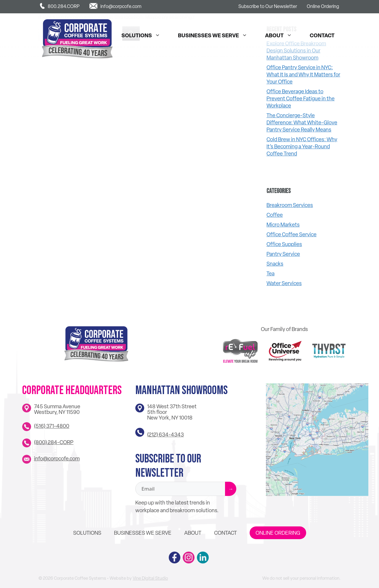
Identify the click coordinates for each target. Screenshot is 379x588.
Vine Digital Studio (150, 578)
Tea (270, 273)
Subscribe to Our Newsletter (268, 6)
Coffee (275, 215)
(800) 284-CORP (54, 442)
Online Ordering (323, 6)
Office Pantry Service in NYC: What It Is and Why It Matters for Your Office (303, 74)
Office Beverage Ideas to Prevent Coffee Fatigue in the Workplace (301, 98)
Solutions (144, 36)
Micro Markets (283, 225)
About (281, 36)
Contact (322, 35)
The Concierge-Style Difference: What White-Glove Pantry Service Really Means (302, 122)
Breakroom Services (290, 205)
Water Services (284, 283)
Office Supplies (284, 244)
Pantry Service (283, 254)
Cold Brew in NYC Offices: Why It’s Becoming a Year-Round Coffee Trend (302, 146)
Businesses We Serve (216, 36)
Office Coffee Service (292, 234)
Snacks (275, 264)
